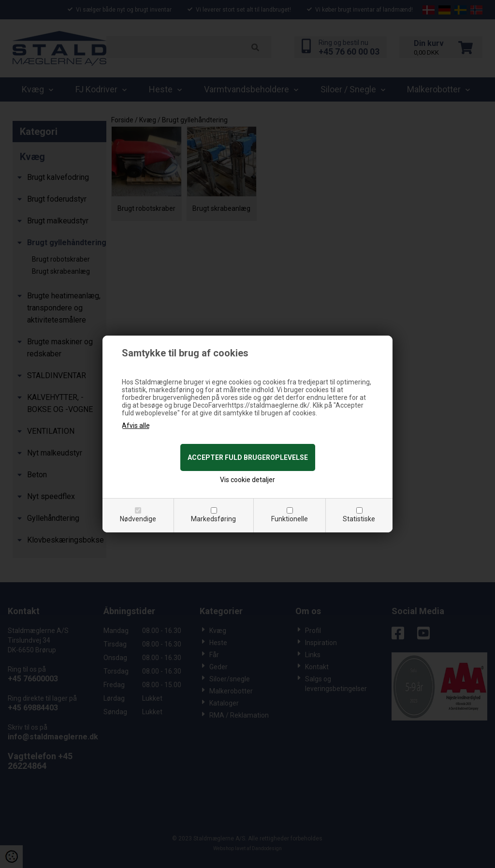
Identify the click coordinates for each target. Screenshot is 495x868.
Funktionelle (290, 519)
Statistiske (359, 519)
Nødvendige (138, 519)
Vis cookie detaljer (247, 480)
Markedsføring (213, 519)
